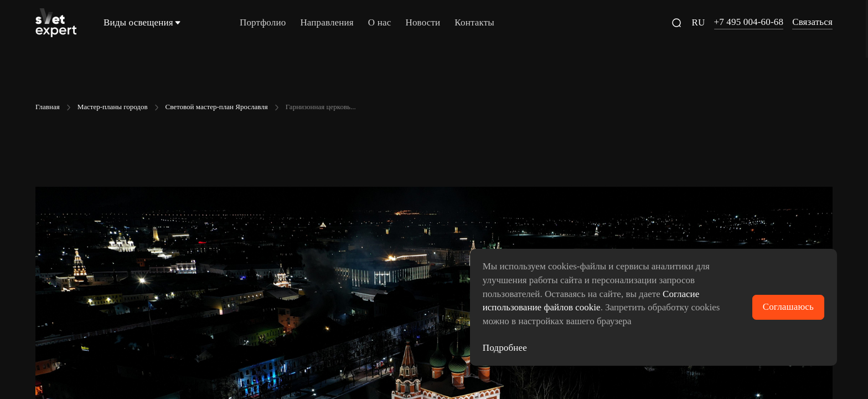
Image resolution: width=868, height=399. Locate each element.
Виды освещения (143, 22)
